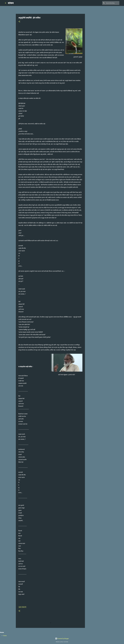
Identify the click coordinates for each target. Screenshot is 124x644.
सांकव (11, 3)
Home (5, 636)
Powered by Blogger (62, 639)
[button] (19, 22)
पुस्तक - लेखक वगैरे (22, 607)
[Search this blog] (111, 3)
